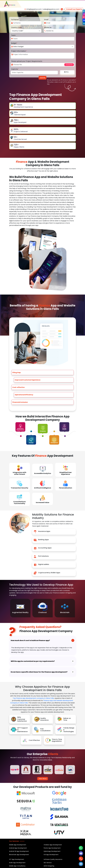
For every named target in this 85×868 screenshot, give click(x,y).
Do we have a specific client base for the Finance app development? (39, 672)
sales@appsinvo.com (51, 9)
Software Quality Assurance (53, 859)
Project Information (19, 51)
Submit (42, 78)
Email (46, 20)
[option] (20, 608)
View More (43, 779)
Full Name (15, 20)
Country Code (17, 27)
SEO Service (48, 863)
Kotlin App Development (17, 863)
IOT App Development (17, 859)
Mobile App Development (18, 845)
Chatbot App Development (53, 845)
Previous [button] (70, 619)
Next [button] (74, 619)
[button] (81, 864)
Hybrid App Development (52, 851)
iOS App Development (51, 855)
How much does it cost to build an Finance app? (30, 640)
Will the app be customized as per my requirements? (33, 661)
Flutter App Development (52, 848)
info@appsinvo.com (34, 9)
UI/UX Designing (49, 866)
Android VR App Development (19, 851)
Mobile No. (48, 27)
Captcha (15, 69)
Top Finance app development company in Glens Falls (33, 698)
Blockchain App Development (19, 855)
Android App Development (18, 848)
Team (13, 35)
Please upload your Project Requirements (27, 61)
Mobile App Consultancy (17, 866)
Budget (14, 43)
